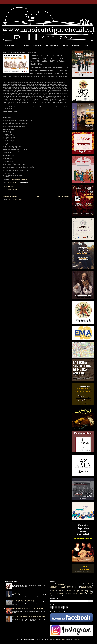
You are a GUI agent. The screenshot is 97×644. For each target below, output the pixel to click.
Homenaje (89, 590)
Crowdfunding (75, 588)
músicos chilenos (78, 595)
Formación (68, 590)
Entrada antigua (63, 196)
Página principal (9, 45)
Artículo (52, 583)
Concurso (76, 586)
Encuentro (77, 589)
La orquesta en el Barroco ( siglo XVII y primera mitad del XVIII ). (28, 608)
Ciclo (80, 583)
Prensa (76, 593)
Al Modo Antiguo (23, 45)
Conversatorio (53, 588)
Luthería (73, 592)
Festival (60, 590)
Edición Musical (70, 589)
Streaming (90, 593)
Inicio (37, 196)
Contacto (86, 45)
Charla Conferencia (61, 583)
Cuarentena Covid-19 (85, 588)
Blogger (78, 639)
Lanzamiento (60, 592)
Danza (56, 589)
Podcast (69, 593)
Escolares (91, 589)
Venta (60, 595)
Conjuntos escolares (86, 586)
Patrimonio (63, 593)
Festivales (65, 45)
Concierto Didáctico (75, 585)
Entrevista (85, 589)
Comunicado (52, 585)
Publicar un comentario (11, 189)
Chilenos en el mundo (73, 583)
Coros (69, 588)
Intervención (52, 592)
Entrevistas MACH (52, 45)
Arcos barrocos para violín (19, 584)
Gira (77, 590)
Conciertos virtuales (66, 586)
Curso (51, 589)
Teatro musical (55, 595)
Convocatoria (62, 588)
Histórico (83, 590)
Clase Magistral (87, 583)
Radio (82, 593)
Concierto (60, 585)
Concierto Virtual (86, 585)
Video (66, 595)
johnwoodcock (62, 639)
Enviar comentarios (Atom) (16, 199)
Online (57, 594)
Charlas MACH (37, 45)
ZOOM (71, 595)
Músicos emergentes (83, 592)
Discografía (76, 45)
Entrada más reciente (10, 196)
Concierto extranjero (54, 586)
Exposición (54, 590)
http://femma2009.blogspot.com (19, 180)
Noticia (51, 593)
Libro (67, 592)
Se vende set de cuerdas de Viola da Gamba (23, 600)
